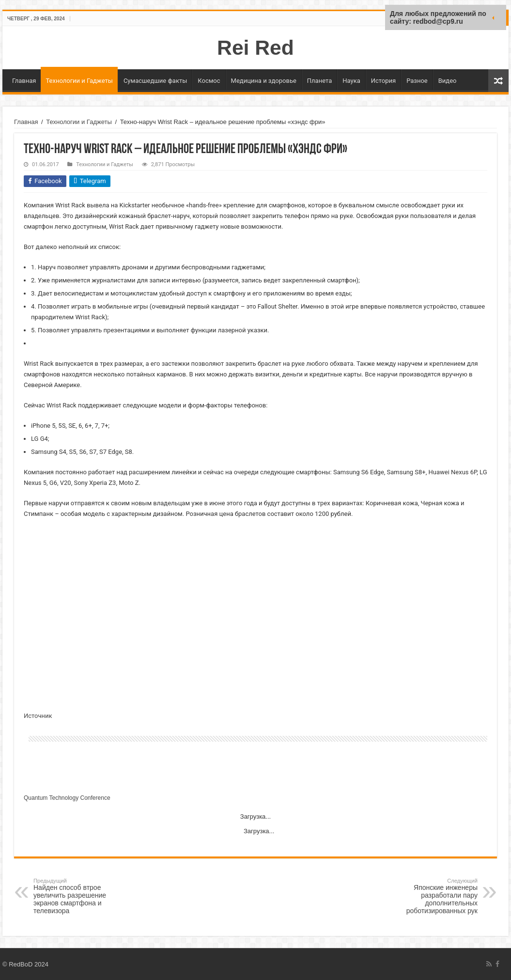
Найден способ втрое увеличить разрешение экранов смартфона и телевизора (83, 896)
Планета (319, 81)
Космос (209, 81)
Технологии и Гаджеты (79, 81)
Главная (24, 81)
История (383, 81)
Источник (38, 716)
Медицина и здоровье (264, 81)
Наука (351, 81)
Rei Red (255, 47)
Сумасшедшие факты (155, 81)
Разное (417, 81)
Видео (448, 81)
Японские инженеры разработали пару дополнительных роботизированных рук (428, 896)
